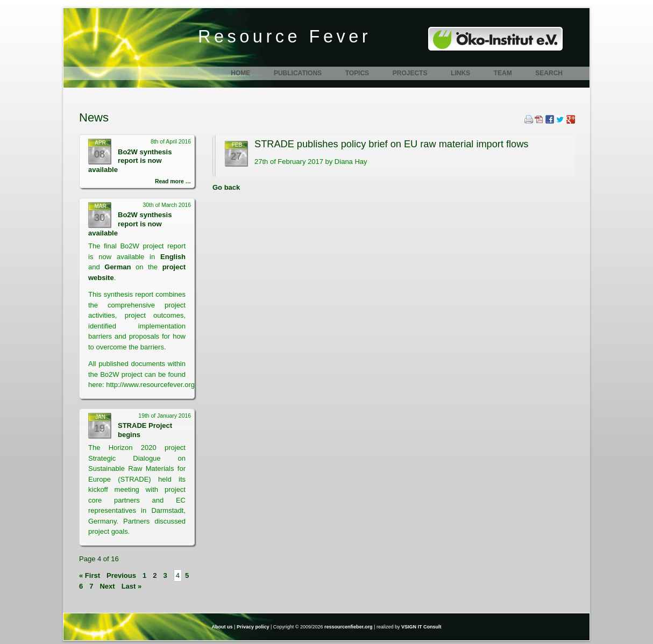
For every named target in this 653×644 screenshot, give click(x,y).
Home (240, 73)
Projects (410, 73)
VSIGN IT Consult (421, 627)
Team (503, 73)
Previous (121, 575)
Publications (298, 73)
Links (460, 73)
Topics (357, 73)
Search (549, 73)
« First (90, 575)
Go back (226, 187)
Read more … (173, 181)
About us (222, 627)
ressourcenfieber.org (349, 627)
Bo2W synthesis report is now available (130, 161)
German (120, 267)
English (173, 257)
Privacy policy (253, 627)
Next (107, 586)
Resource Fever (285, 37)
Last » (132, 586)
